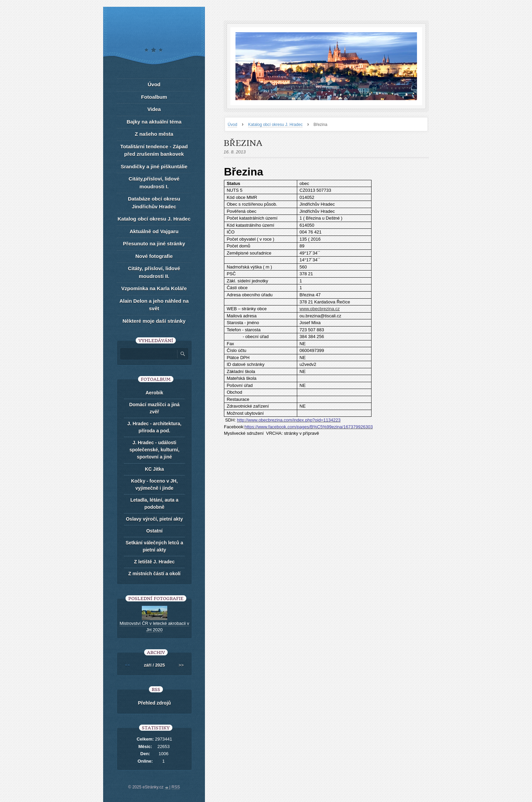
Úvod (232, 125)
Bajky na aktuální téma (154, 122)
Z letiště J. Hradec (154, 562)
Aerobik (154, 393)
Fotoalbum (154, 97)
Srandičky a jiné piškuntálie (154, 166)
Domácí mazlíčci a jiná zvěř (155, 408)
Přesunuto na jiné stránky (154, 244)
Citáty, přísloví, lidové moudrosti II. (154, 272)
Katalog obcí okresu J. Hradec (275, 125)
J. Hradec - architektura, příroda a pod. (154, 427)
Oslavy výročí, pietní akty (154, 519)
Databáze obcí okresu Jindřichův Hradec (154, 203)
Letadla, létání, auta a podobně (154, 503)
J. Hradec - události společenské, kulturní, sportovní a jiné (154, 450)
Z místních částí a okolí (154, 574)
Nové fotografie (154, 256)
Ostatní (154, 531)
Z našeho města (154, 134)
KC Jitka (154, 469)
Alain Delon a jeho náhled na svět (154, 305)
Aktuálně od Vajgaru (154, 231)
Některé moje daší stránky (154, 321)
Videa (154, 109)
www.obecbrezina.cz (320, 309)
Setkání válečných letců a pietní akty (154, 546)
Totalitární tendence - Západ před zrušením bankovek (154, 150)
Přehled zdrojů (154, 703)
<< (128, 665)
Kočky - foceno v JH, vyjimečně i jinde (154, 484)
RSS (176, 787)
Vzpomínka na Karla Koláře (154, 288)
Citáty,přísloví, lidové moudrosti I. (154, 183)
